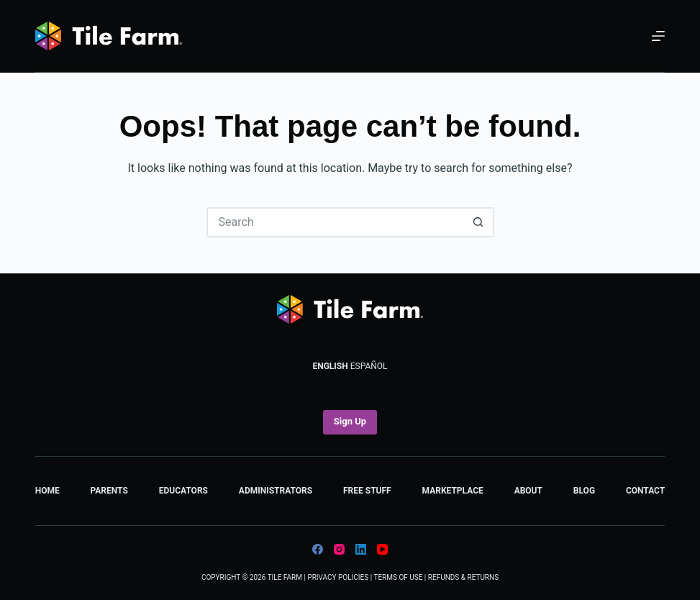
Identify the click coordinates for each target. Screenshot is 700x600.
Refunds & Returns (463, 577)
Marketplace (453, 491)
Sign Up (350, 421)
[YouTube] (382, 549)
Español (369, 366)
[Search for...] (335, 222)
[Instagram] (339, 549)
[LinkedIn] (361, 549)
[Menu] (658, 36)
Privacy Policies (338, 577)
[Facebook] (318, 549)
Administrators (276, 491)
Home (47, 491)
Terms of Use (398, 577)
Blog (584, 491)
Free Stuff (367, 491)
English (330, 366)
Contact (645, 491)
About (528, 491)
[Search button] (479, 222)
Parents (109, 491)
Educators (183, 491)
